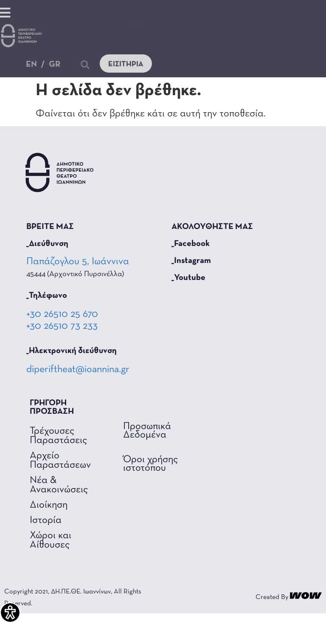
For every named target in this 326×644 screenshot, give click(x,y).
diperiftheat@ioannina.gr (78, 370)
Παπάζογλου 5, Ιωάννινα (79, 262)
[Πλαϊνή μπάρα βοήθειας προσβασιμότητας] (10, 613)
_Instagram (191, 261)
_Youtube (188, 278)
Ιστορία (46, 520)
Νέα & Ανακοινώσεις (59, 485)
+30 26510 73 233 (62, 326)
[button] (136, 23)
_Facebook (191, 244)
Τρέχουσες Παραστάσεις (58, 436)
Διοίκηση (49, 505)
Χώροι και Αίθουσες (51, 540)
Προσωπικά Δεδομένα (147, 431)
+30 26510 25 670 (62, 314)
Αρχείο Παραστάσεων (60, 460)
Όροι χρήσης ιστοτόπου (150, 464)
